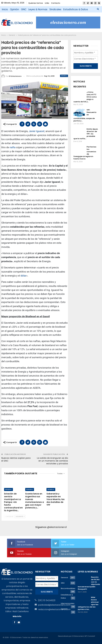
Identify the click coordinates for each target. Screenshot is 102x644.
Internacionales (68, 603)
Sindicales (55, 9)
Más (66, 9)
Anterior (9, 517)
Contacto (56, 3)
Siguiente (20, 517)
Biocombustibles (68, 588)
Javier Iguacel (37, 131)
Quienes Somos (36, 3)
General (64, 76)
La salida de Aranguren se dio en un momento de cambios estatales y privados (52, 461)
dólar (24, 276)
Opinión (14, 9)
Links (47, 3)
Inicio (5, 9)
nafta (13, 147)
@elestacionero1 (57, 527)
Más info (17, 616)
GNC (24, 9)
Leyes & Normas (38, 9)
